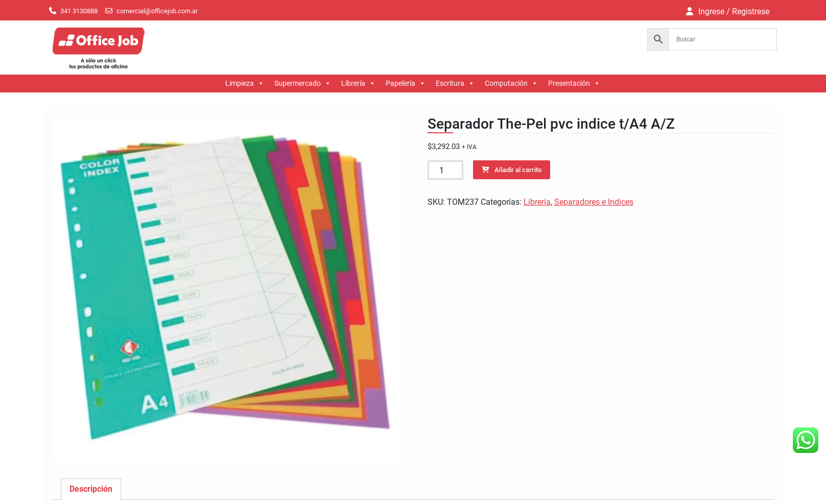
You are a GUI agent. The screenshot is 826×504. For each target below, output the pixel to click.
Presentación (574, 83)
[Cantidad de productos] (445, 170)
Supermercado (303, 83)
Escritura (455, 83)
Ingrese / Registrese (734, 11)
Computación (511, 83)
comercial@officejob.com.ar (157, 11)
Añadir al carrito (518, 170)
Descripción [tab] (91, 489)
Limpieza (245, 83)
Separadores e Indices (594, 202)
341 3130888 (79, 11)
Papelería (406, 83)
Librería (358, 83)
